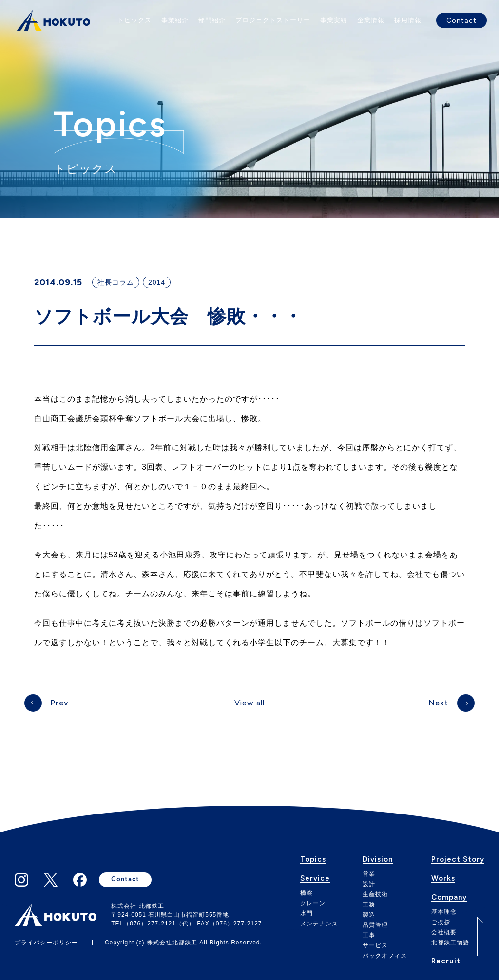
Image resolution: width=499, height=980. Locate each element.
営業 (369, 874)
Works (443, 879)
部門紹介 (212, 20)
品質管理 (375, 925)
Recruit (446, 962)
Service (315, 879)
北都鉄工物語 (450, 943)
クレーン (313, 903)
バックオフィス (385, 956)
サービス (375, 945)
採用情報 (408, 20)
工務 (369, 905)
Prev (59, 703)
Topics (313, 860)
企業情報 (371, 20)
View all (249, 703)
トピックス (134, 20)
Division (378, 860)
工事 (369, 935)
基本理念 (444, 912)
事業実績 (334, 20)
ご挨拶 (441, 922)
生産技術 (375, 894)
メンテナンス (319, 924)
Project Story (458, 860)
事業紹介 (175, 20)
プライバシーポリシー (46, 943)
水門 (307, 913)
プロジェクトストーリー (273, 20)
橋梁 (307, 893)
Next (439, 703)
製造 (369, 915)
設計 (369, 884)
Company (449, 898)
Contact (461, 20)
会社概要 (444, 932)
